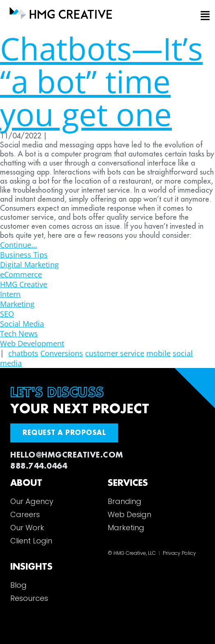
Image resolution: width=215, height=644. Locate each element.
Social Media (22, 324)
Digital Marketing (29, 264)
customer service (115, 353)
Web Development (32, 343)
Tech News (19, 333)
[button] (199, 16)
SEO (7, 314)
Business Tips (24, 255)
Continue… (18, 245)
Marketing (17, 304)
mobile (158, 353)
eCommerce (21, 274)
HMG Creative (24, 284)
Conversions (62, 353)
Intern (10, 294)
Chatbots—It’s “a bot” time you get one (101, 81)
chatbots (23, 353)
